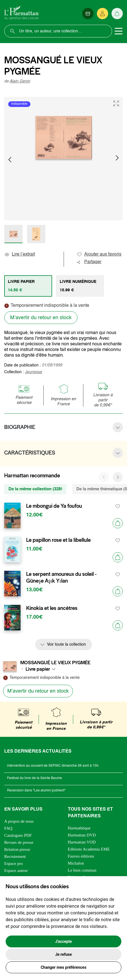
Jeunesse (34, 372)
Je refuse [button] (64, 954)
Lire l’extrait (20, 254)
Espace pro (14, 863)
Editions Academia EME (89, 849)
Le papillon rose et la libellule (58, 540)
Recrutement (15, 856)
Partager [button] (89, 262)
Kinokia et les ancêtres (52, 608)
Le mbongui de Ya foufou (54, 506)
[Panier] (117, 14)
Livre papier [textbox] (38, 669)
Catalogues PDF (18, 835)
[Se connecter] (103, 14)
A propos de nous (19, 821)
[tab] (28, 286)
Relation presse (17, 849)
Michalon (76, 863)
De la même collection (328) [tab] (35, 489)
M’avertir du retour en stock (41, 318)
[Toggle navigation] (119, 31)
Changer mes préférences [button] (63, 967)
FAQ (8, 828)
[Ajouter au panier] (118, 523)
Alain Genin (20, 81)
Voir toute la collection (66, 645)
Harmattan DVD (82, 835)
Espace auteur (16, 871)
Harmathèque (79, 828)
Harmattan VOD (82, 842)
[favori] (118, 506)
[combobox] (42, 669)
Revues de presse (19, 842)
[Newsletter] (88, 14)
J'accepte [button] (64, 941)
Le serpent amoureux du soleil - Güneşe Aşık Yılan (61, 578)
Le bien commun (82, 870)
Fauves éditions (81, 856)
